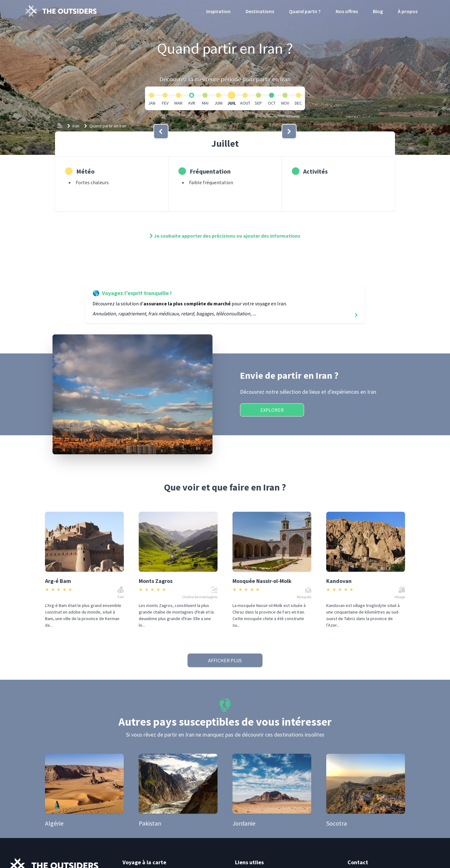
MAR (178, 103)
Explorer (272, 410)
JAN (152, 103)
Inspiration (218, 11)
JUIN (218, 103)
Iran (76, 126)
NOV (285, 103)
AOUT (245, 103)
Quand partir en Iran (108, 126)
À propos (408, 11)
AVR (192, 103)
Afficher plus (225, 660)
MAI (205, 103)
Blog (378, 11)
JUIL (232, 103)
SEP (258, 103)
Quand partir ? (305, 11)
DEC (298, 103)
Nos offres (347, 11)
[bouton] (161, 131)
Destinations (260, 11)
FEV (165, 103)
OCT (272, 103)
